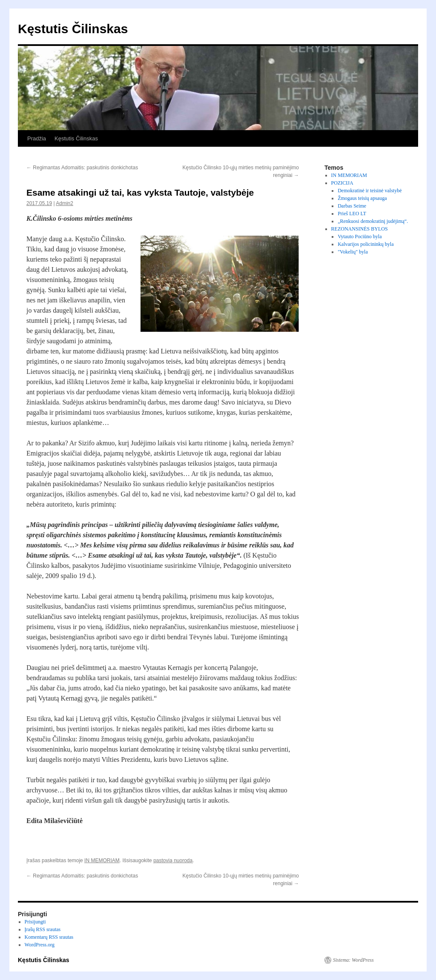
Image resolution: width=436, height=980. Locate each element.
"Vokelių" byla (353, 252)
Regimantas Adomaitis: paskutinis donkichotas (82, 168)
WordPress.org (40, 945)
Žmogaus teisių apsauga (362, 198)
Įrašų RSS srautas (43, 929)
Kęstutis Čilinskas (73, 29)
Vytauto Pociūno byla (360, 236)
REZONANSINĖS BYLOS (360, 229)
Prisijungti (35, 922)
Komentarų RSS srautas (49, 937)
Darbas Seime (352, 206)
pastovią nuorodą (173, 860)
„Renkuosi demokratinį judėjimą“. (373, 221)
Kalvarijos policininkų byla (366, 244)
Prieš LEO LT (352, 214)
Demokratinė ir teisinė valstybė (370, 191)
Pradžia (37, 138)
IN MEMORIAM (102, 860)
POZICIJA (342, 183)
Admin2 (65, 203)
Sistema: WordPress (353, 960)
